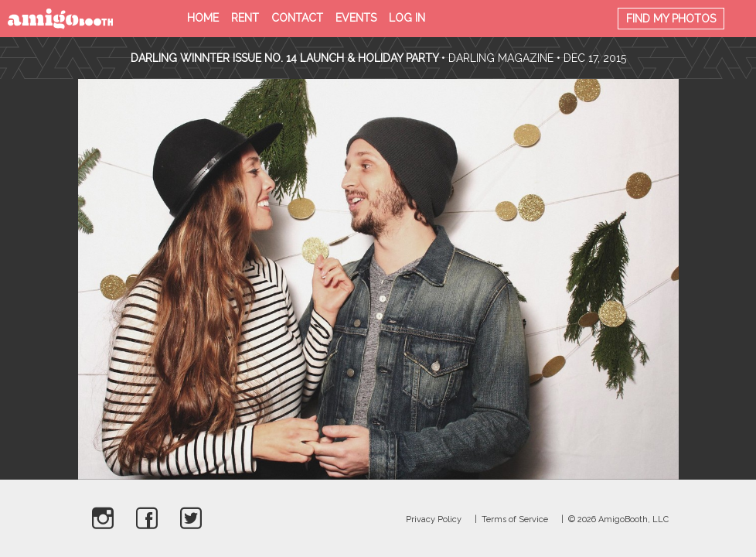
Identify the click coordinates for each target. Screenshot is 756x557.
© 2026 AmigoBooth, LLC (618, 519)
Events (356, 18)
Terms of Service (515, 519)
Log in (407, 18)
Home (203, 18)
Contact (297, 18)
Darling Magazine (501, 58)
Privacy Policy (434, 519)
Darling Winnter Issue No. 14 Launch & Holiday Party (284, 58)
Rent (245, 18)
